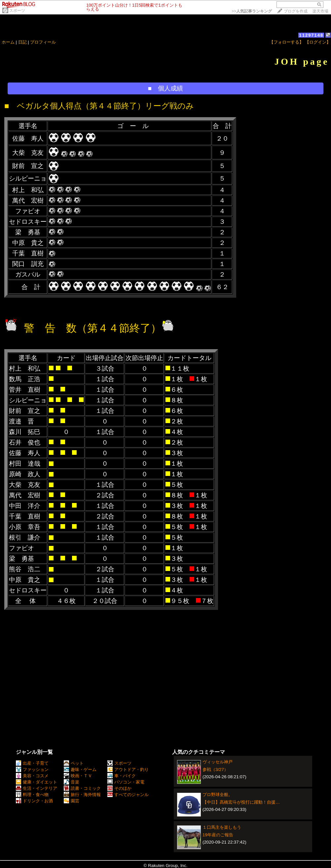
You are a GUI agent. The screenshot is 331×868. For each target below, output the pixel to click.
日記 (22, 42)
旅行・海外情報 (82, 795)
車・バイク (122, 776)
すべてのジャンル (128, 795)
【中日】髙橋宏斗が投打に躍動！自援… (241, 802)
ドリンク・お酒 (34, 801)
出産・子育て (32, 763)
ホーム (8, 42)
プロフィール (43, 42)
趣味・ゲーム (80, 769)
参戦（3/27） (215, 769)
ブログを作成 (296, 11)
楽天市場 (320, 11)
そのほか (119, 788)
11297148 (311, 35)
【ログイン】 (318, 42)
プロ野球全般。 (218, 795)
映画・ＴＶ (78, 776)
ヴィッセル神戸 (218, 762)
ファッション (32, 769)
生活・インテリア (37, 788)
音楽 (72, 782)
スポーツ (17, 11)
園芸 (72, 801)
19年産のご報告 (218, 835)
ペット (74, 763)
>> (252, 11)
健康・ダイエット (37, 782)
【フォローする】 (286, 42)
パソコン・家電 (126, 782)
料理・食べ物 (32, 795)
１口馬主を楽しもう (222, 827)
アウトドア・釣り (128, 769)
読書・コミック (82, 788)
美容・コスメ (32, 776)
